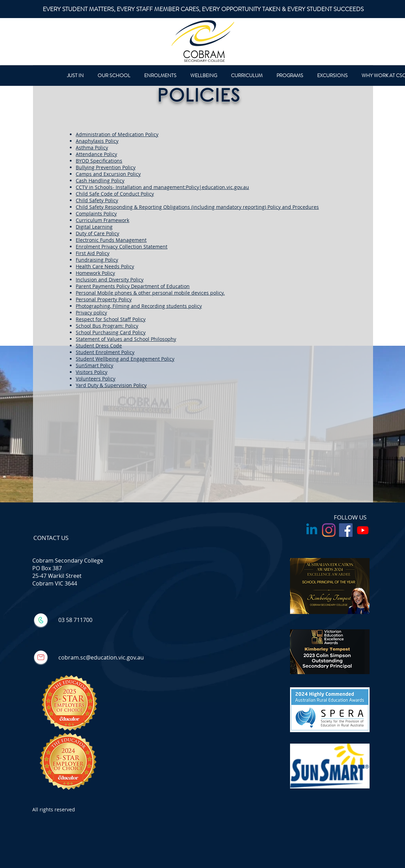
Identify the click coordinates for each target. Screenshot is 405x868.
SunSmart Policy (94, 365)
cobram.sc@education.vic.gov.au (101, 657)
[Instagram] (329, 530)
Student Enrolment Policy (105, 352)
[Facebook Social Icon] (346, 530)
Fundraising (90, 260)
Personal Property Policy (104, 299)
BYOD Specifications (99, 161)
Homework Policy (95, 273)
